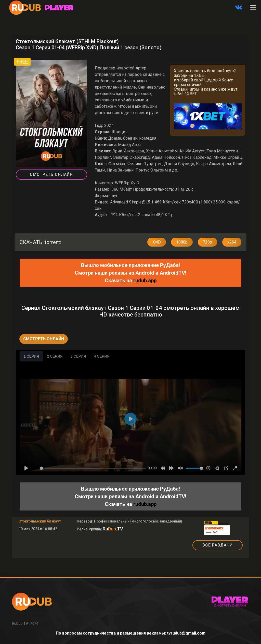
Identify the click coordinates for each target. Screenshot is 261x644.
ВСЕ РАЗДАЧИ (218, 545)
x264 (232, 242)
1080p (182, 242)
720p (207, 242)
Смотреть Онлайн (51, 174)
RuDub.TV (20, 624)
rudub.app (145, 281)
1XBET (200, 75)
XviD (157, 242)
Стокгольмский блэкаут (40, 521)
